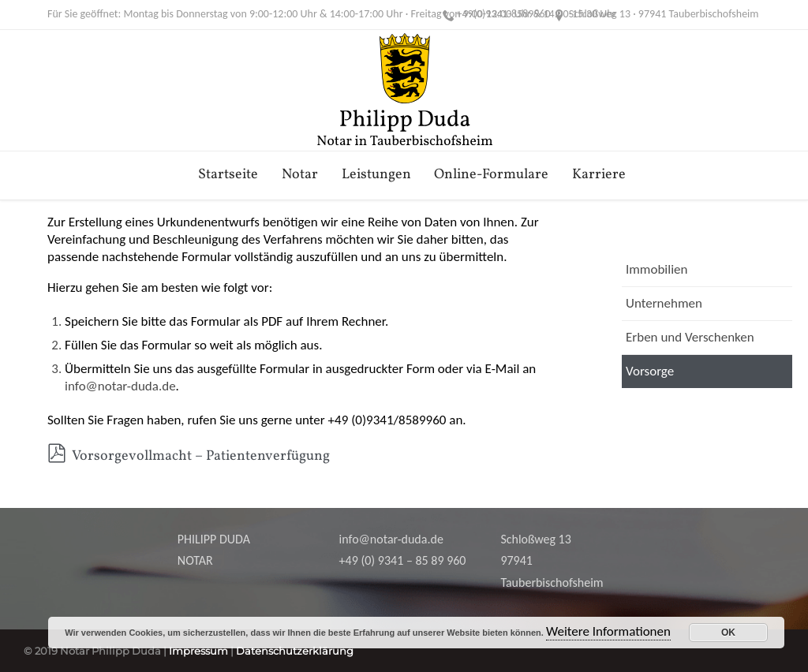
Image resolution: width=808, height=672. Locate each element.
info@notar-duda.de (120, 386)
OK (728, 633)
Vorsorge (650, 371)
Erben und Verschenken (690, 337)
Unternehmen (664, 303)
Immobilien (656, 269)
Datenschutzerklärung (295, 651)
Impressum (198, 651)
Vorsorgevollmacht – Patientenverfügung (189, 456)
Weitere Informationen (608, 631)
